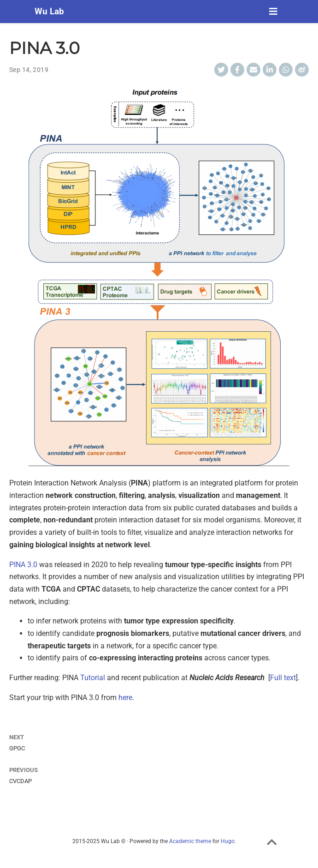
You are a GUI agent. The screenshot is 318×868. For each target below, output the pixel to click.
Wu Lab (49, 11)
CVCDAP (21, 781)
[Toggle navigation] (273, 12)
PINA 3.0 (23, 565)
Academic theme (190, 841)
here (125, 697)
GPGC (17, 748)
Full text (283, 678)
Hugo (228, 841)
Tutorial (93, 678)
